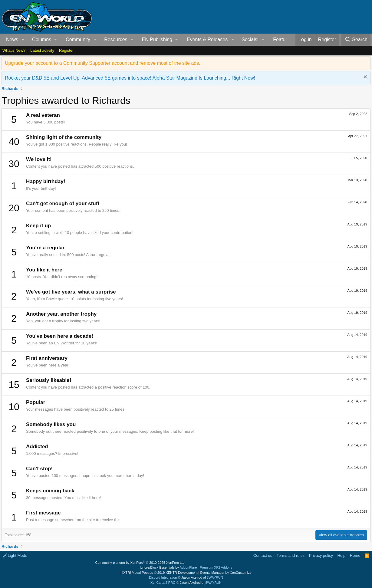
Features (283, 39)
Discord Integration (163, 577)
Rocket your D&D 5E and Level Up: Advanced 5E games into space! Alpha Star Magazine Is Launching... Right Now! (130, 78)
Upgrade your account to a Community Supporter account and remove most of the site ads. (103, 63)
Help (342, 555)
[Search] (356, 40)
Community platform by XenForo (140, 563)
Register (66, 50)
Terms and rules (291, 555)
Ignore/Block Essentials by (186, 567)
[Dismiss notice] (365, 78)
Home (355, 555)
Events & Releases (207, 39)
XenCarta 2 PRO (163, 583)
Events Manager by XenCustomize (226, 573)
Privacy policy (321, 555)
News (12, 39)
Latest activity (42, 50)
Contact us (263, 555)
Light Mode (15, 555)
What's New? (14, 50)
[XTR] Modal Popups (160, 573)
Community (78, 39)
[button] (23, 40)
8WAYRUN (215, 577)
